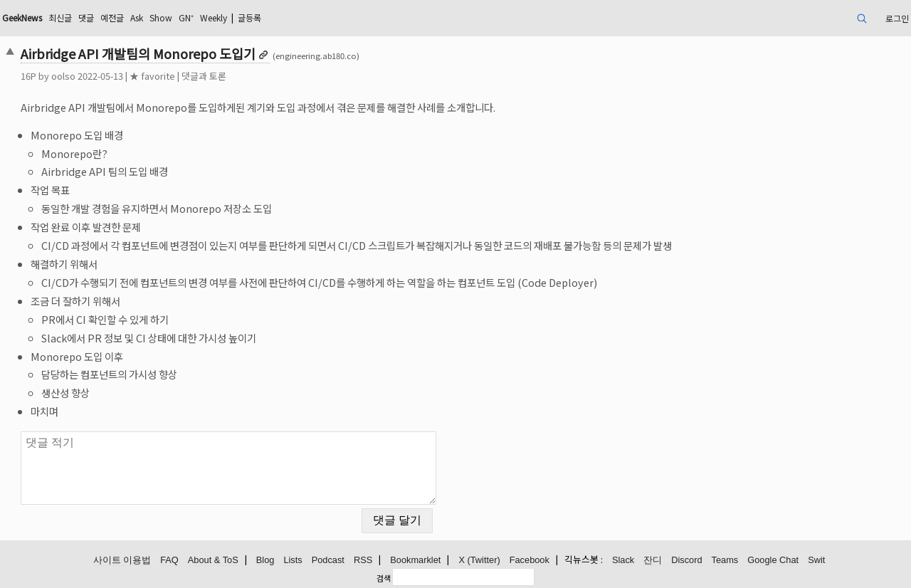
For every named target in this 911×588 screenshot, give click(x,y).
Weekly (214, 17)
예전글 (112, 17)
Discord (686, 560)
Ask (137, 17)
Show (161, 17)
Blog (265, 560)
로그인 (897, 18)
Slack (623, 560)
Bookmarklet (415, 560)
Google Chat (773, 560)
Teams (725, 560)
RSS (363, 560)
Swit (816, 560)
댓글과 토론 (204, 76)
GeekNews (22, 17)
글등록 (249, 17)
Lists (293, 560)
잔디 (653, 560)
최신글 (60, 17)
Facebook (530, 560)
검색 (384, 578)
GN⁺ (186, 17)
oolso (63, 76)
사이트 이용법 (122, 560)
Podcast (328, 560)
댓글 (86, 17)
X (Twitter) (479, 560)
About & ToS (213, 560)
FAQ (169, 560)
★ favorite (152, 76)
